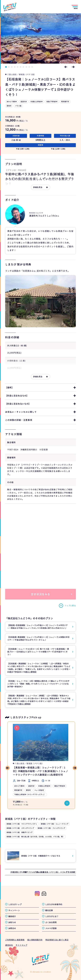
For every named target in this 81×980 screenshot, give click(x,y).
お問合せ (12, 928)
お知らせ (12, 922)
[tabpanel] (40, 38)
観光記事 (49, 910)
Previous (66, 67)
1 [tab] (6, 67)
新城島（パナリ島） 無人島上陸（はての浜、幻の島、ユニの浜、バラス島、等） (35, 837)
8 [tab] (26, 67)
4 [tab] (15, 67)
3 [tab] (12, 67)
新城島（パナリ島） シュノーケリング (55, 824)
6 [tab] (21, 67)
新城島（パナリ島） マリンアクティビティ (22, 824)
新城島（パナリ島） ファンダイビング (51, 828)
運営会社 (9, 945)
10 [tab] (32, 67)
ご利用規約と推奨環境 (15, 940)
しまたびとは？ (52, 916)
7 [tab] (23, 67)
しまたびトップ (15, 904)
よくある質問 (51, 922)
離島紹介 (12, 916)
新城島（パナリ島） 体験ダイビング (20, 832)
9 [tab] (29, 67)
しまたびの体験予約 (54, 904)
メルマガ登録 (51, 928)
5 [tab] (18, 67)
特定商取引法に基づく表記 (57, 940)
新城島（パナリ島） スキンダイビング (20, 828)
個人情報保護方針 (35, 940)
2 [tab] (9, 67)
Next (73, 67)
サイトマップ (21, 945)
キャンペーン (14, 910)
